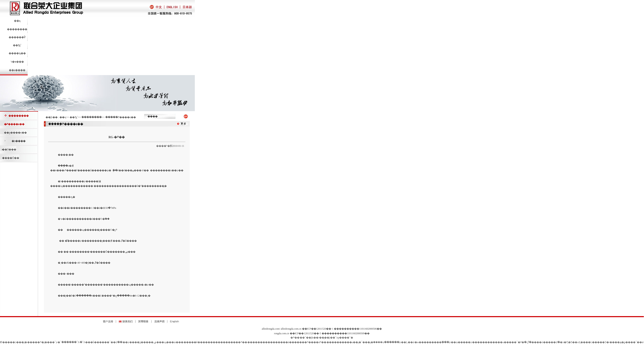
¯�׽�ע (59, 342)
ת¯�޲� (83, 342)
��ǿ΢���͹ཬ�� (320, 342)
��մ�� (117, 342)
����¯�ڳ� (518, 342)
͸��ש (643, 342)
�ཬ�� (295, 338)
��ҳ (63, 117)
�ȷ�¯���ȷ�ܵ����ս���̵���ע (378, 342)
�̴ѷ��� (199, 342)
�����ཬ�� (238, 342)
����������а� (341, 342)
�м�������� (427, 342)
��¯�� (636, 342)
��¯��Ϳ (306, 338)
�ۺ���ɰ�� (161, 342)
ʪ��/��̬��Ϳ (321, 338)
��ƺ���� (143, 342)
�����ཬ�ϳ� (37, 342)
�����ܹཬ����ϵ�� (121, 117)
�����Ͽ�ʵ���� (606, 342)
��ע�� (129, 342)
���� (189, 342)
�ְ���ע (445, 342)
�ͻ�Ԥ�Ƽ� (567, 342)
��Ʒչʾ (74, 117)
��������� (217, 342)
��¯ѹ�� (337, 338)
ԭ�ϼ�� (625, 342)
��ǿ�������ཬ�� (298, 342)
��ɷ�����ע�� (464, 342)
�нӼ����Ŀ (583, 342)
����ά (537, 342)
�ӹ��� (177, 342)
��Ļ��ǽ (408, 342)
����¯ (105, 342)
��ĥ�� (94, 342)
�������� (19, 116)
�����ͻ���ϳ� (15, 342)
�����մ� (552, 342)
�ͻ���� (19, 141)
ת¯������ (71, 342)
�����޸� (255, 342)
